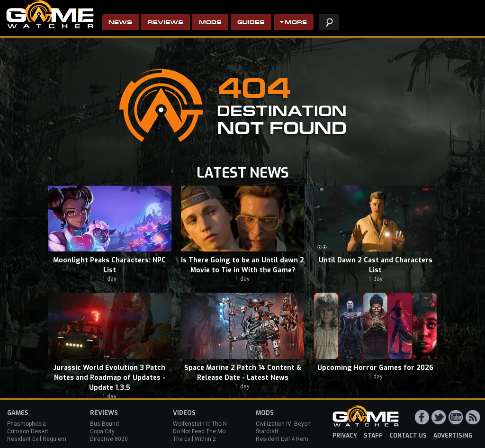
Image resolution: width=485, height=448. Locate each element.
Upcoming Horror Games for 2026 (375, 368)
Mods (210, 23)
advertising (453, 436)
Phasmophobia (27, 424)
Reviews (166, 23)
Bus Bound (104, 424)
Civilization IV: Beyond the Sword (299, 424)
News (120, 23)
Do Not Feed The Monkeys (207, 431)
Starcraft (267, 431)
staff (373, 436)
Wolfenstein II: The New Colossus (217, 424)
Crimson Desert (28, 431)
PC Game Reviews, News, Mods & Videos (50, 14)
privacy (345, 436)
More (296, 23)
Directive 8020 (109, 439)
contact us (408, 436)
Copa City (102, 431)
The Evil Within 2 (194, 439)
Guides (251, 23)
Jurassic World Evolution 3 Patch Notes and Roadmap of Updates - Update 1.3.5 (109, 378)
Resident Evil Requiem (37, 439)
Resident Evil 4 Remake (287, 439)
